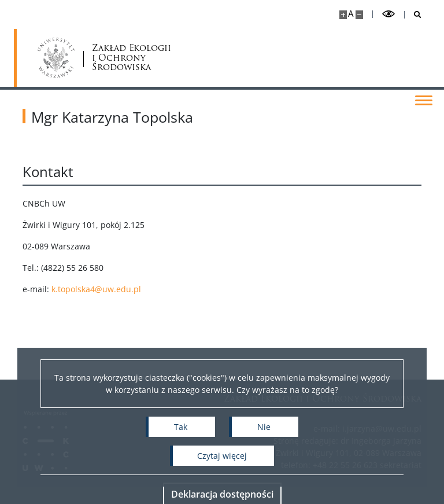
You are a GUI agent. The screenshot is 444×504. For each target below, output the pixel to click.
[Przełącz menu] (424, 100)
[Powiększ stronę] (343, 15)
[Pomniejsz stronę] (359, 15)
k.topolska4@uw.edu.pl (115, 289)
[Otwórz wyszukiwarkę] (413, 15)
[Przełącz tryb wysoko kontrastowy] (388, 14)
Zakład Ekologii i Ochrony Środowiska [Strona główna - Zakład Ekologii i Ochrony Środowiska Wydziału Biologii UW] (94, 58)
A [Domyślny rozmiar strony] (351, 14)
